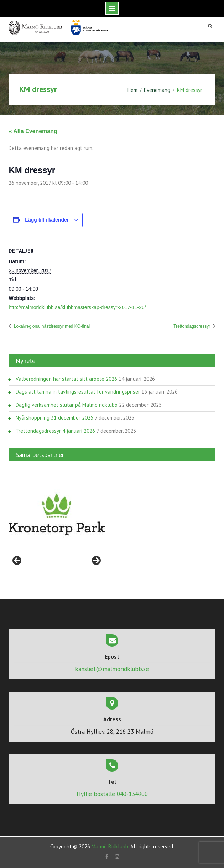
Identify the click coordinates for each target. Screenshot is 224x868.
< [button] (17, 561)
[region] (57, 515)
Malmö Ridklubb (110, 846)
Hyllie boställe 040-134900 (112, 794)
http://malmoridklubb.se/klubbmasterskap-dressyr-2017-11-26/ (77, 307)
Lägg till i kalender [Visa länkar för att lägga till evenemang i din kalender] (47, 220)
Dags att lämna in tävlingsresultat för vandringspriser (78, 392)
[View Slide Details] (57, 515)
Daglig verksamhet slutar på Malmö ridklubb (67, 405)
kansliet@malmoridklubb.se (112, 669)
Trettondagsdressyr (192, 326)
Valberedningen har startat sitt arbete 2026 (66, 379)
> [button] (96, 561)
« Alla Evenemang (33, 131)
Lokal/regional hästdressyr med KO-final (51, 326)
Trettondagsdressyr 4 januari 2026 (55, 431)
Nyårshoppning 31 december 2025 (54, 418)
